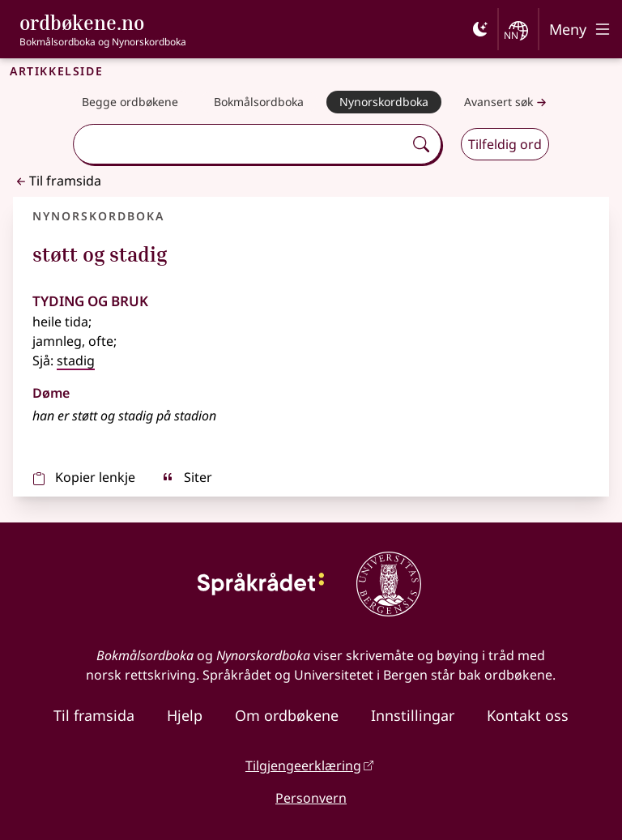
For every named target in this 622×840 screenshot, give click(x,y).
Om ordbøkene (287, 715)
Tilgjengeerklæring (303, 765)
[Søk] (421, 144)
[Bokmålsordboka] (259, 102)
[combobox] (241, 144)
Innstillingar (413, 715)
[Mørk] (480, 29)
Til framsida (57, 181)
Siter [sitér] (187, 477)
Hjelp (185, 715)
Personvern (311, 798)
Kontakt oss (528, 715)
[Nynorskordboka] (384, 102)
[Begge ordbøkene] (130, 102)
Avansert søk (507, 102)
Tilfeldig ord (505, 144)
